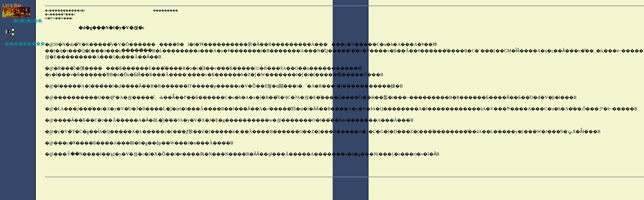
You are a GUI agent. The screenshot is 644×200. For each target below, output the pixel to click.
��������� (25, 41)
